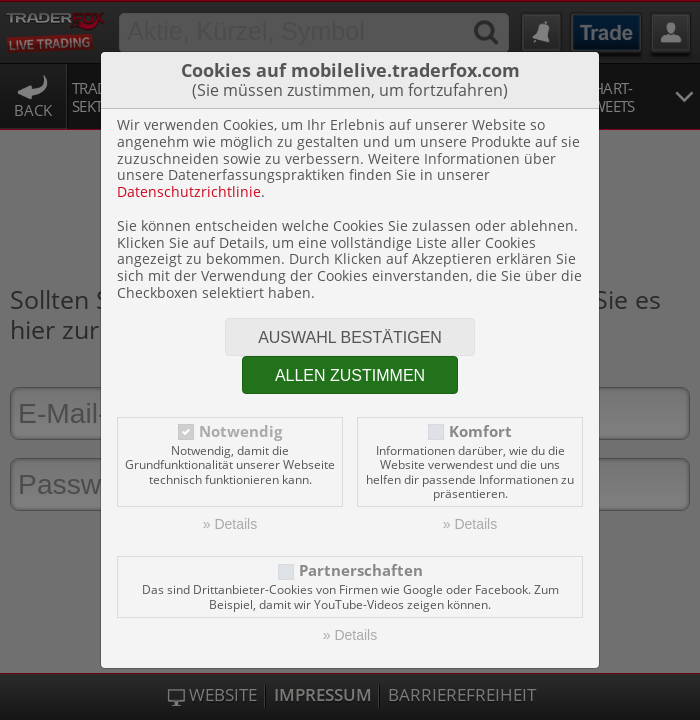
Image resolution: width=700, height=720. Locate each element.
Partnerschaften (361, 570)
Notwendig (240, 431)
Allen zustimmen (350, 375)
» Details (230, 524)
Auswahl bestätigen (350, 337)
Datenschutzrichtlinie (189, 191)
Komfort (480, 431)
